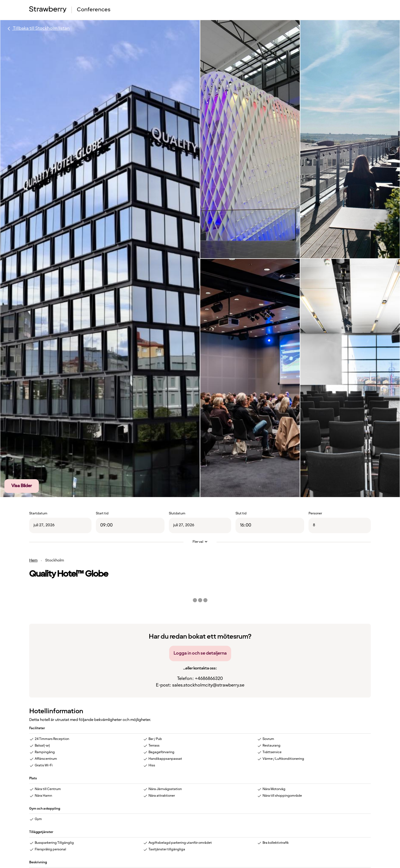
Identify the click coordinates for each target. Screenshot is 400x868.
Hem (33, 560)
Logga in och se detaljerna (200, 653)
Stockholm (55, 560)
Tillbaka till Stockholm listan (38, 29)
